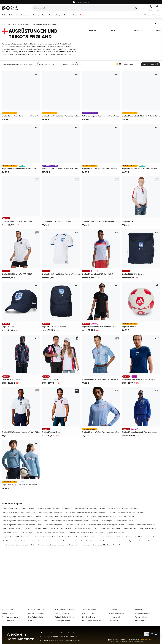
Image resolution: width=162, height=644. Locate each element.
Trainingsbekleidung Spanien (125, 541)
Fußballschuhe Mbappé (11, 621)
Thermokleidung (115, 609)
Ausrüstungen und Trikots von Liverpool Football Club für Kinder (111, 517)
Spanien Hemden (115, 617)
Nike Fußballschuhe (36, 617)
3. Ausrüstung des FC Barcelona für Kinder (89, 508)
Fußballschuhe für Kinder (65, 609)
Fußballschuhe (8, 15)
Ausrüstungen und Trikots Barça (50, 513)
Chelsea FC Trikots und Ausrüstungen (142, 525)
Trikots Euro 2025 (145, 541)
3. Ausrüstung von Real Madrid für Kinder (124, 508)
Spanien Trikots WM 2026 (84, 541)
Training (36, 15)
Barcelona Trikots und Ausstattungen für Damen (106, 525)
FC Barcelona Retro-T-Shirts (86, 529)
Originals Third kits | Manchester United (17, 537)
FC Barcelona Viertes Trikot (110, 529)
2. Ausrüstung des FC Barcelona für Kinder (18, 508)
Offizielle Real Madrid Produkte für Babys (51, 533)
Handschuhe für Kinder (64, 613)
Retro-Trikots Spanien (63, 541)
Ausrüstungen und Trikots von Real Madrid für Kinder (22, 525)
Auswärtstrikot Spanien (54, 525)
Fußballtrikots (114, 621)
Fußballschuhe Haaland (11, 617)
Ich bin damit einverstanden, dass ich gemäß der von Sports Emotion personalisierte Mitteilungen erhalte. (131, 640)
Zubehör (67, 15)
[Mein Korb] (157, 8)
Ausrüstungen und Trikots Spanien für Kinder (126, 513)
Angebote (84, 15)
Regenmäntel (140, 609)
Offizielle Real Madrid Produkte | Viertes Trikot (86, 533)
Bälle (30, 621)
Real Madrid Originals (88, 537)
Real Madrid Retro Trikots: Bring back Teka (115, 537)
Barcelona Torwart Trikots (75, 525)
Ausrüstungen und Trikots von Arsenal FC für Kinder (22, 517)
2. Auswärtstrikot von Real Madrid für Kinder (54, 508)
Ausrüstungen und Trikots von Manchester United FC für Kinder (75, 521)
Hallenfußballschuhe (9, 613)
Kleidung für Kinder (62, 621)
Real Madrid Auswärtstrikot (45, 537)
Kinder (75, 15)
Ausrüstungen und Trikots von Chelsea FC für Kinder (64, 517)
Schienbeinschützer (143, 613)
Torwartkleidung (141, 617)
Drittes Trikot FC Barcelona (13, 529)
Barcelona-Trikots (88, 617)
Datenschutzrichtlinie (146, 639)
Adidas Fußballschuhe (37, 613)
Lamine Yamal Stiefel (36, 609)
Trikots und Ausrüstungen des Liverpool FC (18, 545)
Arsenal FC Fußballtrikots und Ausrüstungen (19, 513)
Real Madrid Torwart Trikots (145, 537)
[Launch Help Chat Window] (154, 634)
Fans (51, 15)
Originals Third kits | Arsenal (117, 533)
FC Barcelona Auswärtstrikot (61, 529)
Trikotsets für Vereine (152, 15)
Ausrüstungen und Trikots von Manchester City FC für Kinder (25, 521)
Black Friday (140, 621)
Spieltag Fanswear (104, 541)
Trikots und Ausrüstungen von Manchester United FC (100, 545)
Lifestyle (58, 15)
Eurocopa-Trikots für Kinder (36, 529)
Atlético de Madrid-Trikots (91, 621)
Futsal (44, 15)
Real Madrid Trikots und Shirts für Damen (36, 541)
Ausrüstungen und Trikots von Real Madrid (117, 521)
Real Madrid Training (10, 541)
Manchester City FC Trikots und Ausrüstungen (140, 529)
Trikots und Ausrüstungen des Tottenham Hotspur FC (58, 545)
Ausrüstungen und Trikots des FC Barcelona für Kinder (86, 513)
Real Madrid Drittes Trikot (68, 537)
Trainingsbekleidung (116, 613)
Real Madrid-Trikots (89, 613)
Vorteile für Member (81, 2)
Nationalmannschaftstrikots (18, 24)
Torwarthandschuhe (23, 15)
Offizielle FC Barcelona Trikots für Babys (17, 533)
